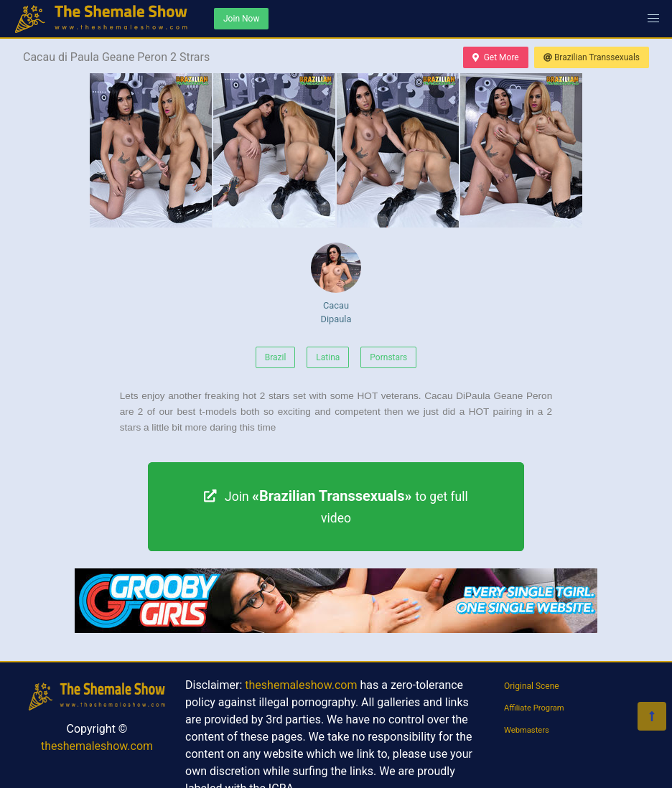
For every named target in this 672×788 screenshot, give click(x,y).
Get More (495, 57)
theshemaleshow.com (97, 746)
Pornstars (388, 357)
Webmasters (527, 730)
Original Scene (532, 686)
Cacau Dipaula (336, 283)
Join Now (241, 19)
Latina (328, 357)
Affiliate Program (534, 708)
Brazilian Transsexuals (592, 57)
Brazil (276, 357)
